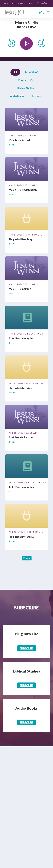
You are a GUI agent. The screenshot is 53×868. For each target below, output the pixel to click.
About (6, 3)
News (14, 3)
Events (21, 3)
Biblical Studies (26, 88)
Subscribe (27, 648)
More (27, 558)
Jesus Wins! (31, 72)
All (15, 72)
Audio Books (17, 96)
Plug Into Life (26, 80)
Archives (37, 96)
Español (44, 3)
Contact (31, 3)
